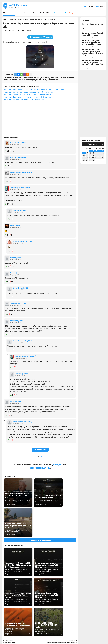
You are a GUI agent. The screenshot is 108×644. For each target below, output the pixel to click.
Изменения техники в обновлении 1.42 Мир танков (24, 100)
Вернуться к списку (40, 587)
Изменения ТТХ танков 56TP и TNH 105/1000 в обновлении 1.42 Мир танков (34, 90)
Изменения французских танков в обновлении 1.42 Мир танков (29, 97)
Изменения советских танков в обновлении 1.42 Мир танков (28, 95)
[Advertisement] (40, 120)
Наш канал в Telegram (40, 37)
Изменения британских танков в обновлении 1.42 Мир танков (28, 92)
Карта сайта (99, 630)
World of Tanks (23, 13)
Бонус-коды (74, 13)
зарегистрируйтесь (40, 468)
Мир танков (8, 13)
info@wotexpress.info (21, 630)
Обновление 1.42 (60, 13)
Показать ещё (40, 450)
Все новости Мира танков (40, 510)
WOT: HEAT (45, 13)
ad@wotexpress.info (29, 632)
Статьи (35, 13)
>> (41, 457)
